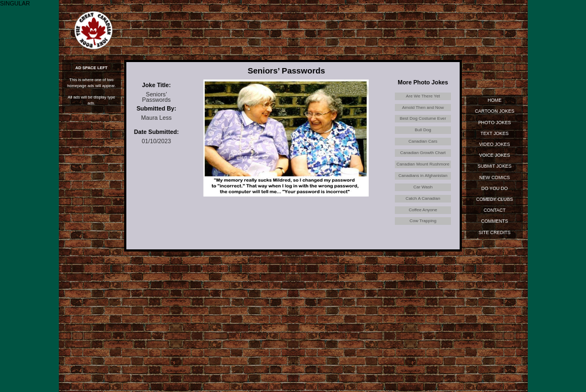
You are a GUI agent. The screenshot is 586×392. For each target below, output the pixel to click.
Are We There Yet (423, 96)
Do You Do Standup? (495, 191)
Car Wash (423, 200)
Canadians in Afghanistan (423, 188)
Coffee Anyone (423, 225)
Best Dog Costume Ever (423, 121)
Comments (495, 223)
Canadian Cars (423, 145)
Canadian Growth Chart (423, 158)
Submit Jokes (495, 167)
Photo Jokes (495, 122)
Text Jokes (495, 134)
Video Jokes (494, 145)
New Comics (495, 178)
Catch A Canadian (423, 213)
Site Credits (495, 234)
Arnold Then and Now (423, 108)
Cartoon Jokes (494, 112)
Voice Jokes (494, 156)
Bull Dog (423, 133)
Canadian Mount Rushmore (423, 173)
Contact (495, 212)
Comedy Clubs (495, 200)
